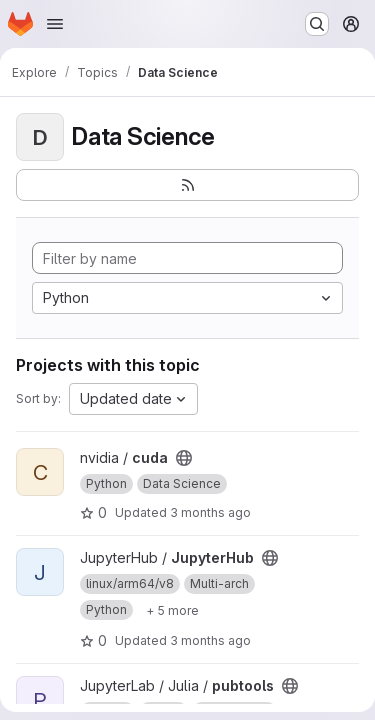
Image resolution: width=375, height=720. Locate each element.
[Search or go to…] (317, 24)
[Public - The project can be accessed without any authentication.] (184, 458)
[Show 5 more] (172, 610)
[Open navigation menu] (55, 24)
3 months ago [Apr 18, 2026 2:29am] (210, 512)
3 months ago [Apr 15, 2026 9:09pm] (210, 640)
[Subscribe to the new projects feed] (187, 185)
